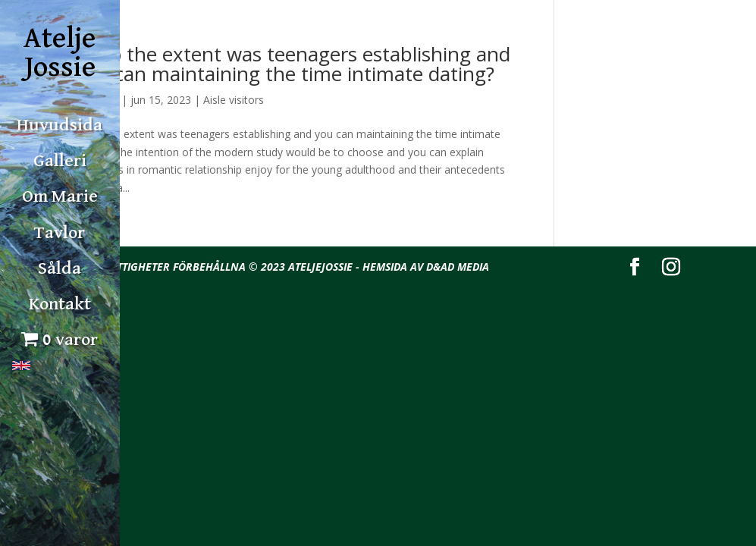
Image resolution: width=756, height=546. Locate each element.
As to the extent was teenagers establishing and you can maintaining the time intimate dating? (293, 64)
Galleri (60, 161)
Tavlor (60, 233)
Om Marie (60, 196)
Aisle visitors (234, 100)
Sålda (60, 268)
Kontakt (60, 304)
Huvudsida (60, 125)
